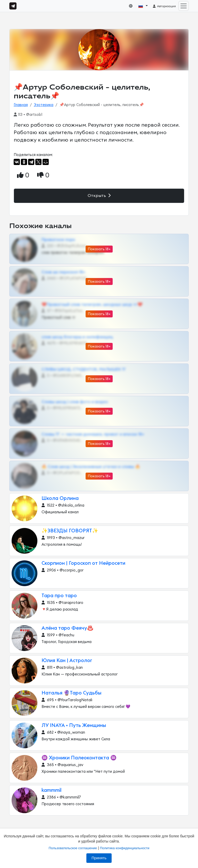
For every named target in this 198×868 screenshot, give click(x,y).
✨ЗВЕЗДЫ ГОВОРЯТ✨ (70, 531)
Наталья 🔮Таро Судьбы (72, 693)
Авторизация (164, 6)
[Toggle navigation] (184, 6)
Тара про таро (59, 596)
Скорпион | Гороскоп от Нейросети (83, 563)
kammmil (52, 790)
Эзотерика (44, 105)
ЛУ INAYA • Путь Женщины (74, 726)
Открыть (99, 196)
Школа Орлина (60, 498)
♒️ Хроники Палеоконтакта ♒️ (79, 758)
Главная (21, 105)
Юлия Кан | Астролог (67, 661)
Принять (99, 858)
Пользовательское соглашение (73, 848)
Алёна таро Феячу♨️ (67, 628)
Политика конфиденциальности (125, 848)
